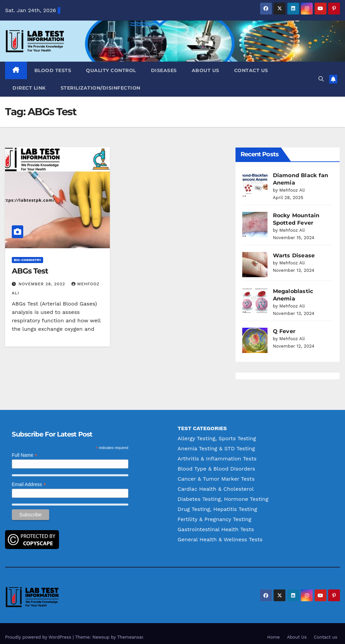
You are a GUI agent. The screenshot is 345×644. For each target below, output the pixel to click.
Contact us (251, 70)
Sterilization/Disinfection (101, 88)
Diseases (164, 70)
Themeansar (130, 630)
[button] (321, 79)
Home (273, 630)
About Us (206, 70)
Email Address (29, 477)
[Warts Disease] (255, 257)
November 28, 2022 (43, 284)
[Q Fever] (255, 333)
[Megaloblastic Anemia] (255, 293)
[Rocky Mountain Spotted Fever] (255, 217)
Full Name (25, 448)
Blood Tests (53, 70)
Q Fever (284, 324)
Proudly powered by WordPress (39, 630)
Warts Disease (294, 248)
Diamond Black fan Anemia (287, 175)
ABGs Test (30, 271)
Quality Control (111, 70)
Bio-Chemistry (27, 260)
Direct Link (29, 88)
